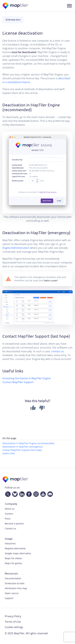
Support (9, 598)
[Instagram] (35, 494)
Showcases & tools (15, 583)
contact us (57, 351)
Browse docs (13, 20)
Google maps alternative (18, 553)
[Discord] (49, 494)
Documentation (13, 578)
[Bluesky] (14, 494)
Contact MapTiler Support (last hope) (22, 450)
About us (10, 509)
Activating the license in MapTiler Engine (27, 378)
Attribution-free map (16, 588)
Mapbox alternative (15, 548)
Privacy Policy (13, 616)
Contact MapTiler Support (18, 382)
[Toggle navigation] (69, 6)
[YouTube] (42, 494)
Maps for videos (13, 558)
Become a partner (14, 524)
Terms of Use (13, 622)
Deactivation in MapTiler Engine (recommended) (28, 443)
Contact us (10, 528)
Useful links (9, 453)
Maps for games (13, 563)
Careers (9, 514)
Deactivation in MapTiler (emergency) (22, 447)
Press (8, 519)
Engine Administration (16, 248)
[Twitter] (7, 494)
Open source (12, 593)
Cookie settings (14, 627)
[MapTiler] (16, 6)
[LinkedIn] (21, 494)
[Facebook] (28, 494)
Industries (10, 543)
